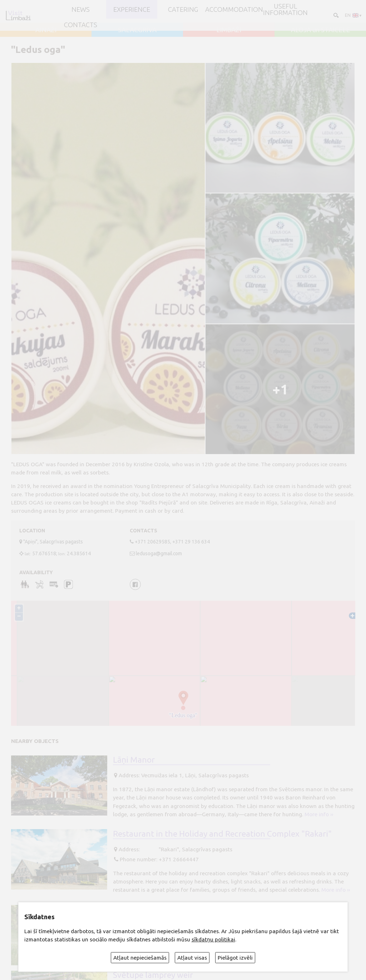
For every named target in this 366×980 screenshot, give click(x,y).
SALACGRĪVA (137, 30)
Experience (132, 9)
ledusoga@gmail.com (159, 553)
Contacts (81, 25)
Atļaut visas (192, 958)
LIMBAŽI (229, 30)
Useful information (285, 9)
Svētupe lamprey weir (153, 975)
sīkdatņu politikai (213, 939)
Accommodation (234, 9)
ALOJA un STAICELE (320, 30)
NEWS (81, 9)
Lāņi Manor (134, 759)
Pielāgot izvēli (235, 958)
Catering (183, 9)
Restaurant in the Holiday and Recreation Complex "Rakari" (222, 833)
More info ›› (319, 814)
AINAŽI (46, 30)
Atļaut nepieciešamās (140, 958)
